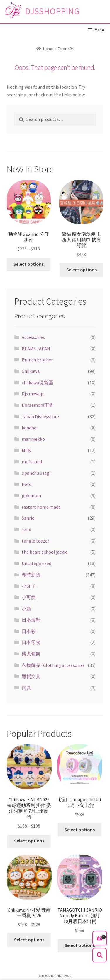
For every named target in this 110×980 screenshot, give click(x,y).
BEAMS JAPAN (36, 349)
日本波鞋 (31, 620)
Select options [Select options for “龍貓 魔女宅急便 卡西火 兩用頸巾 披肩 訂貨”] (81, 270)
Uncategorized (37, 563)
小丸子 (29, 586)
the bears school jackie (45, 552)
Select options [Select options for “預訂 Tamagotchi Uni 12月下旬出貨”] (80, 830)
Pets (26, 484)
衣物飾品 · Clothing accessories (53, 665)
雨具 (26, 688)
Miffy (26, 450)
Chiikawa (31, 371)
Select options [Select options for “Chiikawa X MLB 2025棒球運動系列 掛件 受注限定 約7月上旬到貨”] (29, 841)
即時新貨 (31, 575)
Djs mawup (33, 394)
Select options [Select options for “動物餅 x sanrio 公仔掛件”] (29, 264)
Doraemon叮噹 (37, 405)
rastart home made (41, 507)
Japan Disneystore (40, 416)
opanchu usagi (36, 473)
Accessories (33, 337)
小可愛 (29, 597)
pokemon (31, 495)
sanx (26, 529)
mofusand (32, 461)
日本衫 (29, 631)
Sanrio (28, 518)
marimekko (33, 439)
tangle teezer (35, 541)
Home (48, 49)
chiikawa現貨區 (37, 382)
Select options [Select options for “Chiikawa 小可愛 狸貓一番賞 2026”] (29, 940)
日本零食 (31, 642)
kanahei (30, 428)
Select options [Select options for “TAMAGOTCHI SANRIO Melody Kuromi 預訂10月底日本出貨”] (80, 945)
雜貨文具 (31, 676)
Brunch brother (37, 360)
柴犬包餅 (31, 654)
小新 (26, 609)
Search (100, 955)
